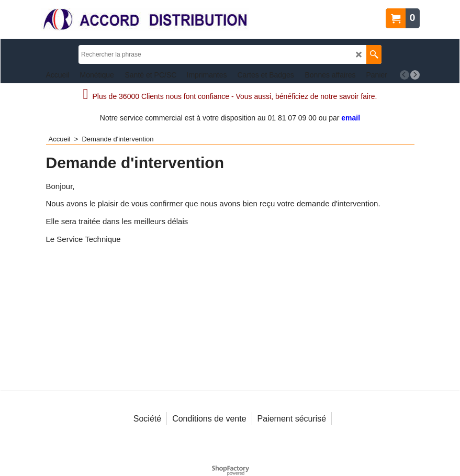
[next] (415, 75)
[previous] (405, 75)
